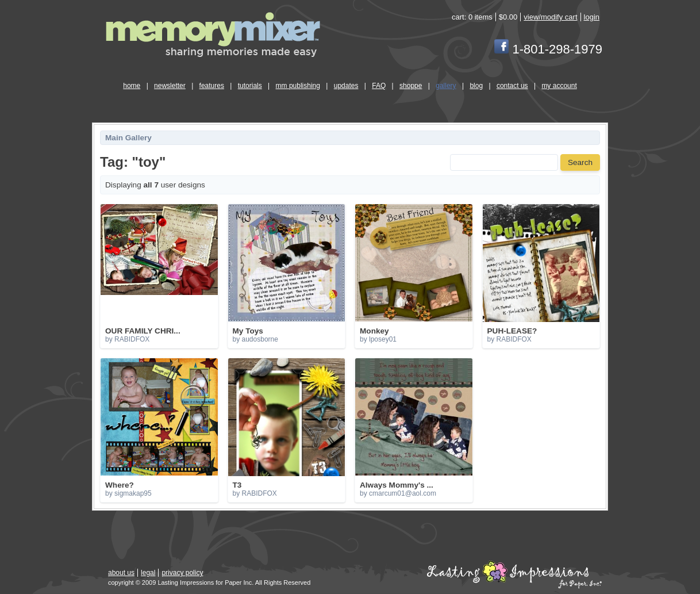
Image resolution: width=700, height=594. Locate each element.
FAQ (379, 86)
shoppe (411, 86)
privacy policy (182, 573)
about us (121, 573)
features (212, 86)
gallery (446, 86)
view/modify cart (550, 17)
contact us (512, 86)
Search (580, 162)
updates (346, 86)
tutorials (250, 86)
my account (559, 86)
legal (148, 573)
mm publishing (298, 86)
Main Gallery (128, 138)
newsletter (170, 86)
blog (476, 86)
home (132, 86)
